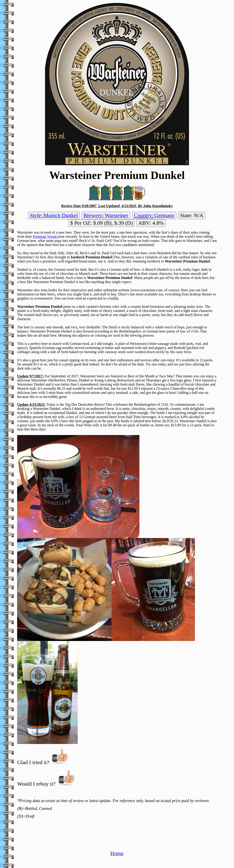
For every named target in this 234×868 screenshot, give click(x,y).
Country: (144, 215)
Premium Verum (45, 237)
